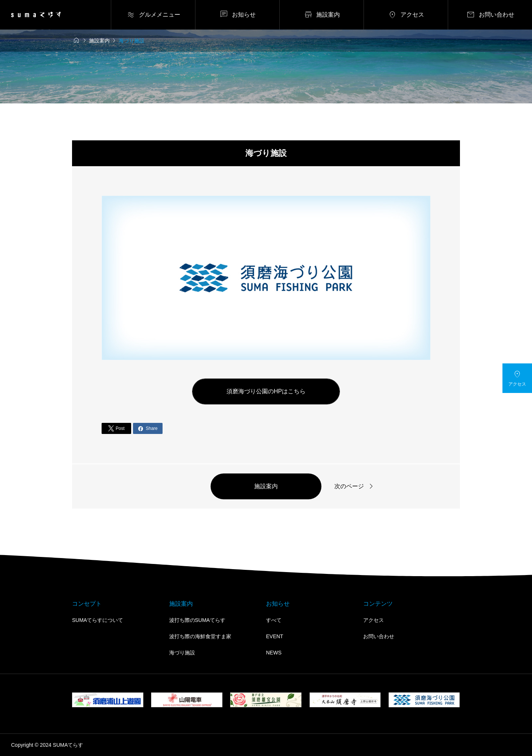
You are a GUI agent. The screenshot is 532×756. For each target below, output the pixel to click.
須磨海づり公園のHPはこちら (266, 391)
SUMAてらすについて (98, 620)
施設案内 (266, 486)
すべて (274, 620)
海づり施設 (182, 653)
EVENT (275, 636)
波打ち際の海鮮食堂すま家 (200, 636)
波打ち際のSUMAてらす (197, 620)
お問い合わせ (379, 636)
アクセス (374, 620)
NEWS (274, 653)
